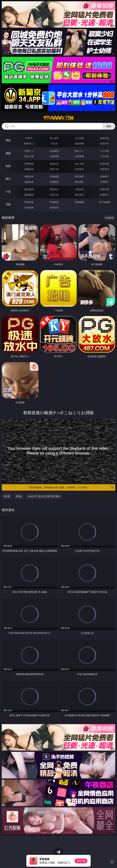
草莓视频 (79, 202)
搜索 (109, 126)
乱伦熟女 (79, 169)
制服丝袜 (29, 169)
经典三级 (54, 169)
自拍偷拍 (54, 151)
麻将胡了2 (29, 143)
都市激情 (29, 189)
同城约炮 (29, 202)
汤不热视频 (104, 202)
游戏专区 (104, 138)
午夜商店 (54, 202)
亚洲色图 (54, 176)
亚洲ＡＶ (29, 151)
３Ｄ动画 (104, 151)
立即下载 (81, 861)
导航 (8, 204)
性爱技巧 (104, 195)
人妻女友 (79, 189)
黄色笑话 (79, 195)
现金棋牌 (79, 143)
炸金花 (54, 143)
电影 (8, 166)
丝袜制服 (54, 156)
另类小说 (54, 195)
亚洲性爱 (29, 164)
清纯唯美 (54, 182)
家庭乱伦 (54, 189)
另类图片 (104, 182)
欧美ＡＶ (79, 151)
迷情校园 (29, 195)
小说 (8, 192)
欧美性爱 (104, 164)
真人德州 (54, 138)
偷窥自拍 (29, 176)
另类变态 (104, 169)
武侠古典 (104, 189)
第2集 (19, 496)
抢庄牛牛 (104, 143)
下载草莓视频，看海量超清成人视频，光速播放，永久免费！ (71, 487)
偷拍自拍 (54, 164)
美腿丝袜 (29, 182)
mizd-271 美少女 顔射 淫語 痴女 (44, 496)
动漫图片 (104, 176)
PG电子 (29, 138)
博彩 (8, 140)
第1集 (7, 496)
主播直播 (79, 156)
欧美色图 (79, 176)
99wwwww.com (58, 118)
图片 (8, 179)
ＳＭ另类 (104, 156)
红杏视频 (29, 207)
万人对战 (79, 138)
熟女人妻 (29, 156)
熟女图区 (79, 182)
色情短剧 (54, 207)
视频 (8, 153)
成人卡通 (79, 164)
